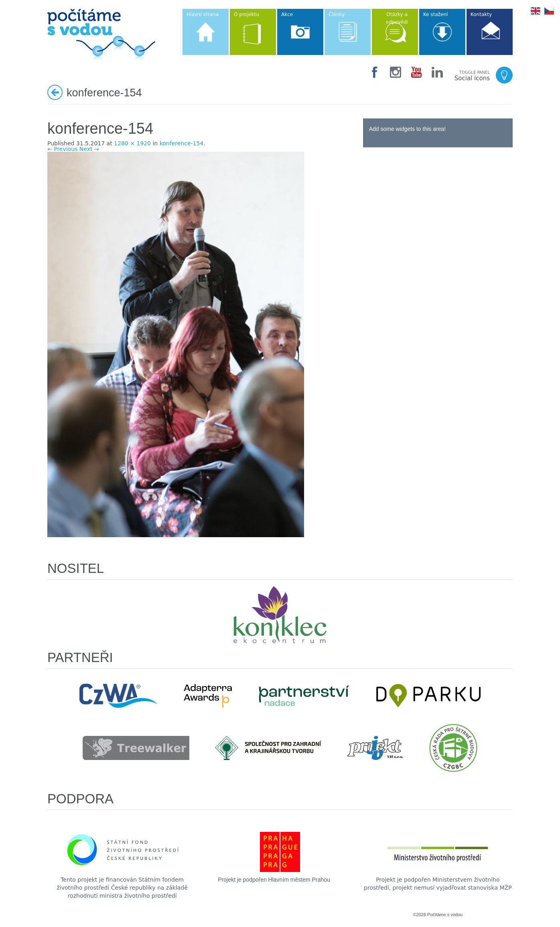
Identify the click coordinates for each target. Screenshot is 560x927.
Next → (89, 149)
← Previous (62, 149)
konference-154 (182, 143)
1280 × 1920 (132, 143)
